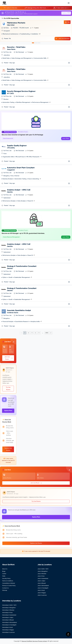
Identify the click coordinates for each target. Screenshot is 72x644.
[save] (69, 63)
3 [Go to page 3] (32, 333)
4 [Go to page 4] (35, 333)
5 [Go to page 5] (39, 333)
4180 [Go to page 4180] (47, 333)
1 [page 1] (25, 333)
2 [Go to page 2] (28, 333)
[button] (36, 8)
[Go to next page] (51, 333)
